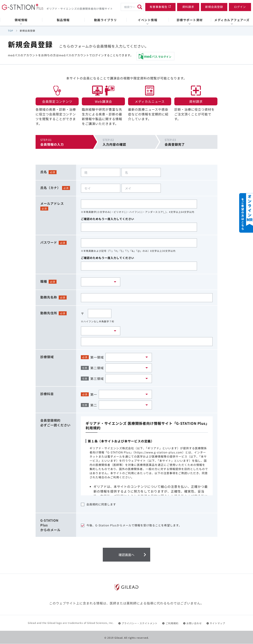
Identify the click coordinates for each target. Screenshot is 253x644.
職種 (44, 281)
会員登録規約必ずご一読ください (55, 423)
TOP (11, 31)
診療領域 (47, 357)
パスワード (49, 242)
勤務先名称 (49, 297)
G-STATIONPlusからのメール (50, 525)
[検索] (140, 7)
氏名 (44, 172)
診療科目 (47, 394)
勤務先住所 (49, 313)
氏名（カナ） (50, 188)
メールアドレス (52, 203)
